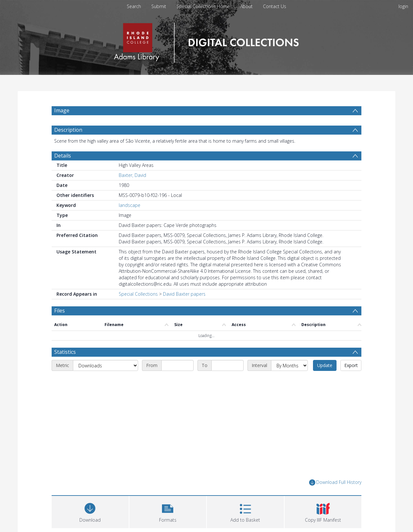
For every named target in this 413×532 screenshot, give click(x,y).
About (246, 6)
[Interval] (289, 365)
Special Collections (138, 294)
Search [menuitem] (134, 6)
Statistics (65, 352)
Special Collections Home (203, 6)
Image (62, 110)
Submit (159, 6)
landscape (130, 205)
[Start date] (177, 365)
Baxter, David (132, 175)
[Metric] (106, 365)
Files (60, 311)
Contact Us (275, 6)
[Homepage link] (206, 41)
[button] (168, 511)
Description (68, 130)
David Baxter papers (184, 294)
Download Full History (335, 482)
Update (325, 365)
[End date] (227, 365)
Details (63, 156)
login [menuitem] (403, 6)
